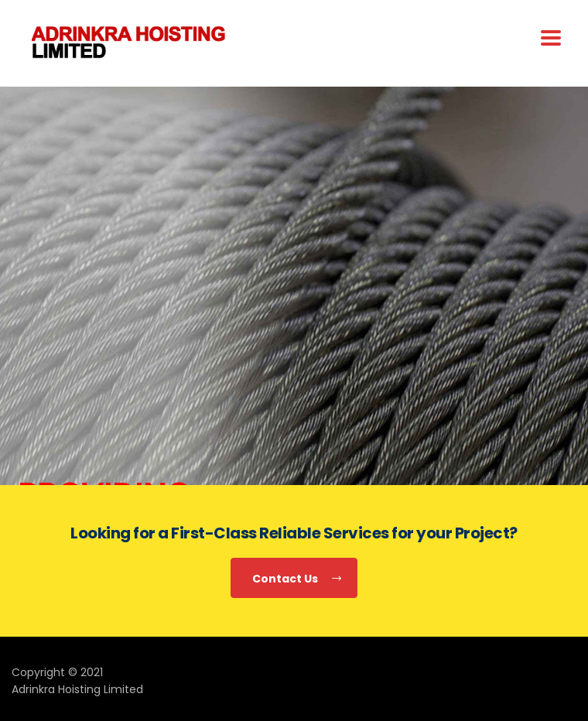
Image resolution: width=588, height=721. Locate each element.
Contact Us (297, 579)
